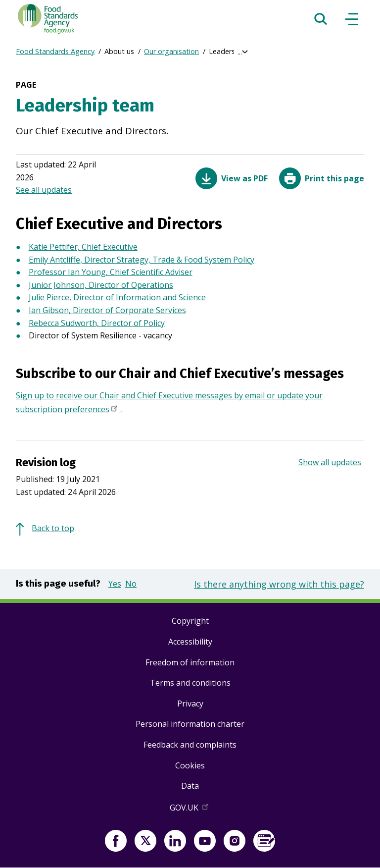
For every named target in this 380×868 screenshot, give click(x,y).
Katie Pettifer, (55, 247)
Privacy (190, 704)
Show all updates (330, 462)
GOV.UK (190, 810)
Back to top (53, 528)
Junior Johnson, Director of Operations (101, 285)
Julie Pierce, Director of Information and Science (117, 297)
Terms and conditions (190, 683)
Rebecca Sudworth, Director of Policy (97, 323)
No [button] (131, 584)
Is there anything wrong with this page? (279, 584)
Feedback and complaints (190, 745)
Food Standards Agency (55, 51)
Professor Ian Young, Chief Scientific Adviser (111, 272)
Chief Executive (110, 247)
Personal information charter (190, 724)
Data (190, 786)
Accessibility (190, 642)
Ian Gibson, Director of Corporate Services (107, 310)
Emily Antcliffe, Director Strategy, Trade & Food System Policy (142, 260)
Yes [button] (115, 584)
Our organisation (171, 51)
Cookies (190, 765)
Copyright (190, 621)
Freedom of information (190, 662)
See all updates (44, 190)
